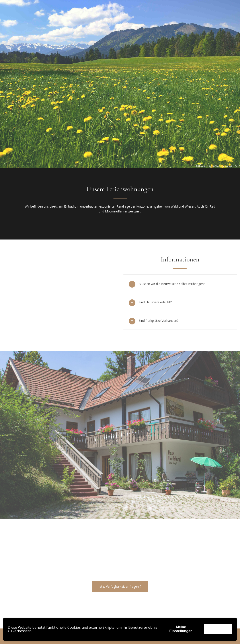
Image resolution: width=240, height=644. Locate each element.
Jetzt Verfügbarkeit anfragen (120, 586)
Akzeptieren (218, 629)
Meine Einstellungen (181, 629)
